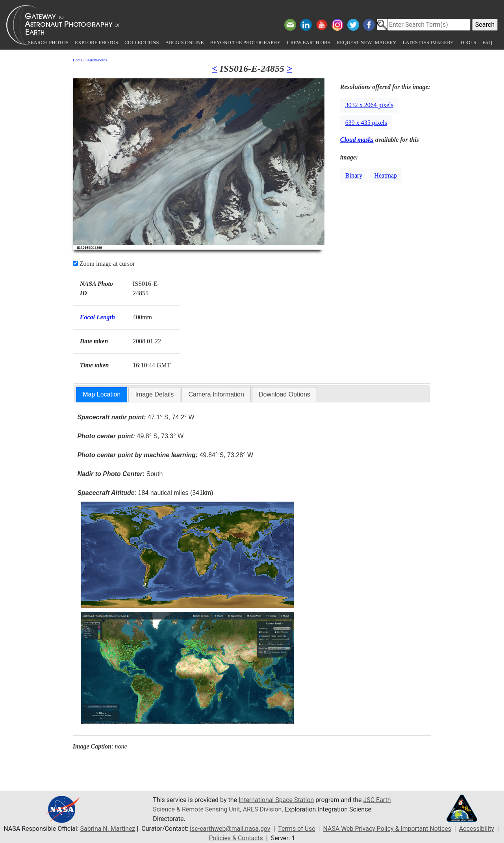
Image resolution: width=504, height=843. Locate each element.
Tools (468, 43)
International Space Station (276, 800)
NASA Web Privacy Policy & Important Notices (387, 829)
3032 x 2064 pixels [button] (369, 105)
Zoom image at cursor (104, 264)
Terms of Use (297, 829)
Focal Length (97, 317)
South (120, 474)
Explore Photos (96, 43)
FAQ (487, 43)
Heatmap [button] (385, 175)
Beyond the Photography (245, 43)
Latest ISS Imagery (428, 43)
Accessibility (477, 829)
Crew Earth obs (309, 43)
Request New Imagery (367, 43)
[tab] (102, 395)
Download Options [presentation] (284, 394)
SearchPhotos (96, 60)
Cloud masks (357, 140)
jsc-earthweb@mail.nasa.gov (230, 829)
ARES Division (263, 809)
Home (78, 60)
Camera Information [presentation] (216, 394)
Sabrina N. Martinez (107, 829)
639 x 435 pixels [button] (366, 123)
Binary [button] (354, 175)
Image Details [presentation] (154, 394)
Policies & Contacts (236, 838)
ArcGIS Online (185, 43)
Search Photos (48, 43)
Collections (142, 43)
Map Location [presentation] (102, 394)
